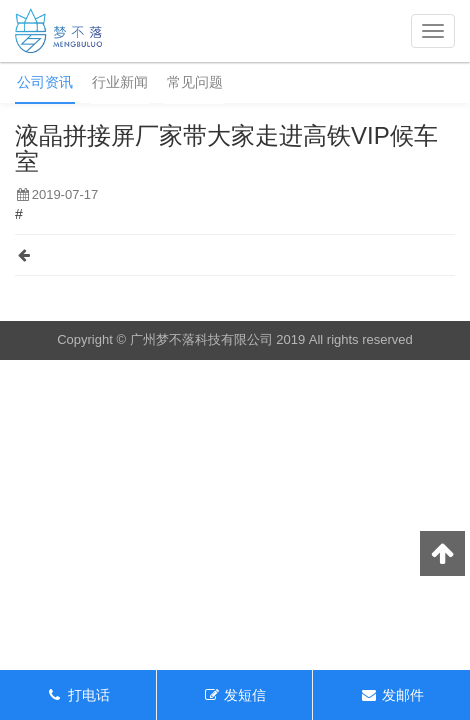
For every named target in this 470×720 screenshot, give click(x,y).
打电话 (78, 695)
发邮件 (392, 695)
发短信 (235, 695)
